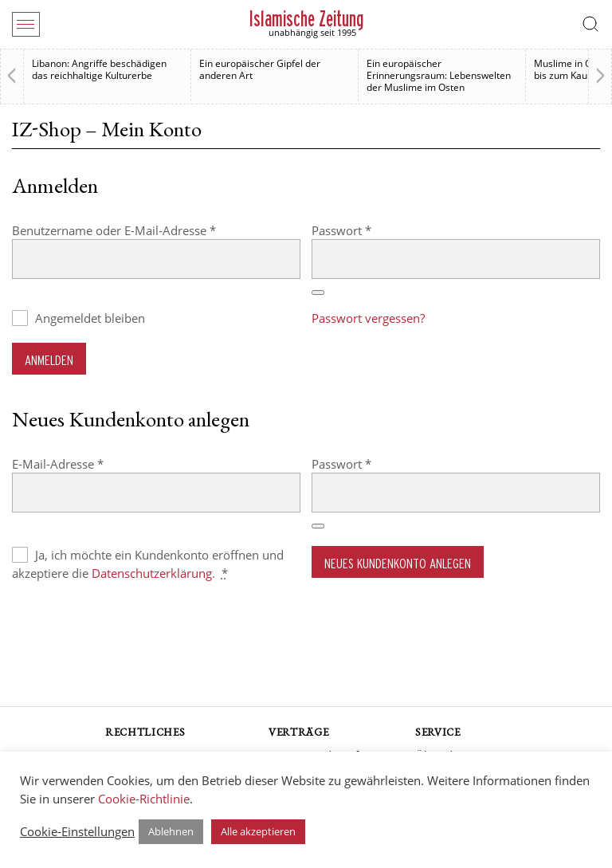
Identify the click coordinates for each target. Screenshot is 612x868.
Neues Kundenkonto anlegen (398, 563)
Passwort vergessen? (368, 318)
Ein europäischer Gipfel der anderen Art (260, 69)
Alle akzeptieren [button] (258, 831)
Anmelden (49, 360)
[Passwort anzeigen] (318, 293)
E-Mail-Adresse (90, 463)
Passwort (373, 230)
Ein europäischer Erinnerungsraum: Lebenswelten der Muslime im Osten (439, 75)
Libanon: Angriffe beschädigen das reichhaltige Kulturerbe (99, 69)
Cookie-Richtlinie (144, 799)
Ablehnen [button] (171, 831)
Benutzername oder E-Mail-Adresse (146, 230)
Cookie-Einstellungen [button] (77, 831)
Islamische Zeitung (306, 19)
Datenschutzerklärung (152, 573)
